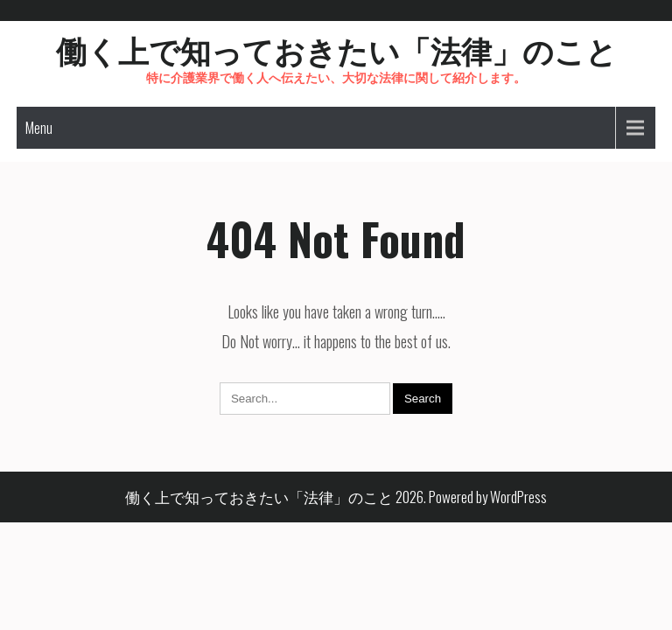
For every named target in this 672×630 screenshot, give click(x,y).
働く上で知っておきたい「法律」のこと (336, 49)
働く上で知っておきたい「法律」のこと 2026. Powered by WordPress (336, 497)
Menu (39, 128)
